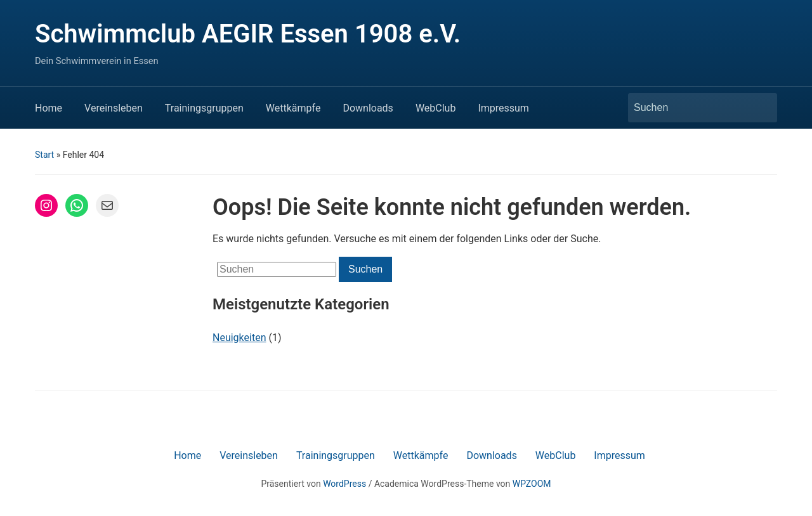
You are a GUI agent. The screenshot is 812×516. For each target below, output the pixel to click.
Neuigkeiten (239, 338)
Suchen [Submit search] (761, 108)
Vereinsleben (114, 108)
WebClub (436, 108)
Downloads (368, 108)
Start (44, 155)
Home (49, 108)
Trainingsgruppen (204, 108)
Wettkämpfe (293, 108)
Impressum (503, 108)
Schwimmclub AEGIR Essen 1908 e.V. (248, 34)
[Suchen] (691, 108)
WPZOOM (532, 484)
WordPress (344, 484)
